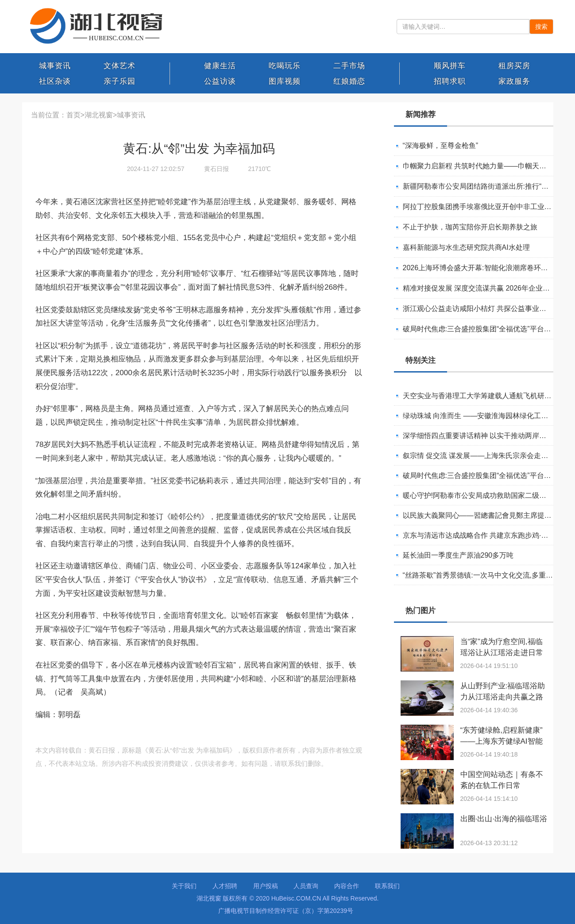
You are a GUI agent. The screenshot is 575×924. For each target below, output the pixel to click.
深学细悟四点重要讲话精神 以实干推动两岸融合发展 (485, 436)
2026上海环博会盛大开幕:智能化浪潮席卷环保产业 (482, 268)
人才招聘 (225, 886)
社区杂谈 (55, 81)
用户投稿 (266, 886)
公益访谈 (220, 81)
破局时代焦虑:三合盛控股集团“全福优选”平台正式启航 (488, 329)
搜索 (541, 27)
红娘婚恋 (349, 81)
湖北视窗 (99, 115)
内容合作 (347, 886)
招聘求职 (450, 81)
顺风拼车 (450, 66)
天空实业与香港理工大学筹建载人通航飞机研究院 (481, 396)
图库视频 (285, 81)
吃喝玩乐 (285, 66)
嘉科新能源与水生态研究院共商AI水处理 (466, 247)
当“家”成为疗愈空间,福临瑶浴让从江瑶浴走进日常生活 (502, 653)
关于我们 (184, 886)
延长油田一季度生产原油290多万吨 (458, 555)
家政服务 (514, 81)
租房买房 (514, 66)
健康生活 (220, 66)
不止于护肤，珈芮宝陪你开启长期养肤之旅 (470, 227)
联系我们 (387, 886)
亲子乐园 (120, 81)
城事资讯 (55, 66)
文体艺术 (120, 66)
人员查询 (306, 886)
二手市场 (349, 66)
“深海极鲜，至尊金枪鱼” (441, 146)
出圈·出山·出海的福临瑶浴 (504, 819)
